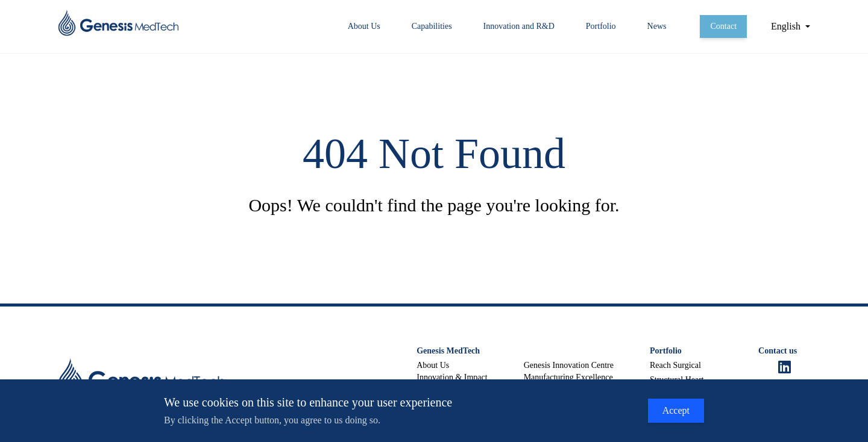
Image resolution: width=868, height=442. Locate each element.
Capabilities (432, 26)
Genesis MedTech (448, 351)
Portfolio (601, 26)
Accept (676, 410)
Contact (723, 26)
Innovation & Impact (452, 377)
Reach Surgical (675, 365)
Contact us (778, 351)
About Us (364, 26)
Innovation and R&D (519, 26)
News (657, 26)
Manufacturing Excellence (568, 377)
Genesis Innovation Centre (569, 365)
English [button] (786, 26)
